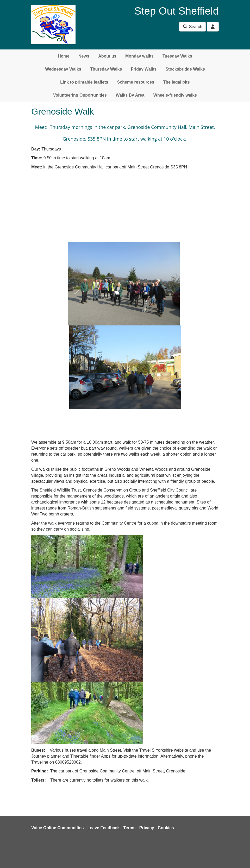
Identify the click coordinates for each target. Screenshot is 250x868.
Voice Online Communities (58, 828)
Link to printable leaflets (84, 82)
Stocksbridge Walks (185, 69)
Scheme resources (136, 82)
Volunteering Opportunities (80, 95)
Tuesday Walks (177, 56)
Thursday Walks (106, 69)
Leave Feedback (104, 828)
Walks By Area (130, 95)
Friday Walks (144, 69)
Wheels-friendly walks (175, 95)
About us (107, 56)
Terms (130, 828)
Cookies (166, 828)
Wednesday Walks (63, 69)
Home (64, 56)
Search (192, 27)
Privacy (147, 828)
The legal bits (177, 82)
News (84, 56)
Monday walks (139, 56)
